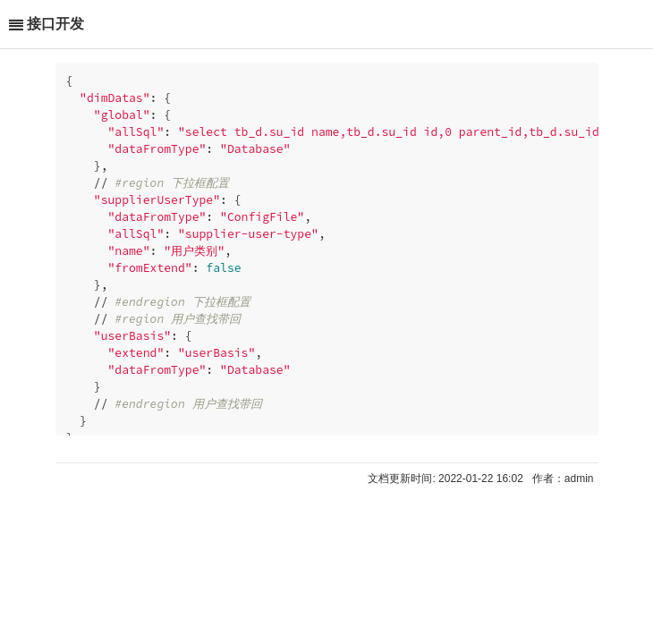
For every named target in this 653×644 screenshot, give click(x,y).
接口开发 (55, 24)
